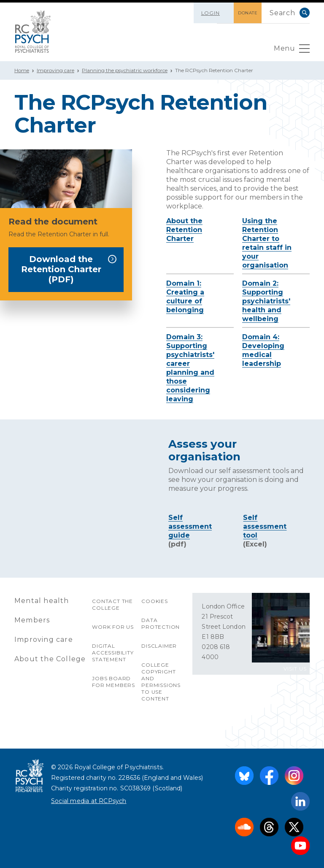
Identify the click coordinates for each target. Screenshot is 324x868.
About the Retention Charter (184, 230)
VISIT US (295, 669)
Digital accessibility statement (113, 653)
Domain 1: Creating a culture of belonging (185, 297)
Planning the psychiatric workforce (125, 70)
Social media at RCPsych (89, 801)
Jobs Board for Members (113, 682)
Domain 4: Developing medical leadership (263, 350)
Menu (292, 51)
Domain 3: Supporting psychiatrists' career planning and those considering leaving (190, 368)
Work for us (113, 627)
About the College (50, 659)
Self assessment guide (190, 526)
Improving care (55, 70)
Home (22, 70)
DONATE (248, 13)
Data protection (161, 623)
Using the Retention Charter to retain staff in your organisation (267, 243)
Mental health (42, 601)
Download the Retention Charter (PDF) (69, 269)
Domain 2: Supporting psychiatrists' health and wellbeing (266, 301)
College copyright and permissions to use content (161, 682)
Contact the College (112, 604)
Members (32, 620)
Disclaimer (159, 646)
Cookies (155, 601)
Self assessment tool (265, 526)
